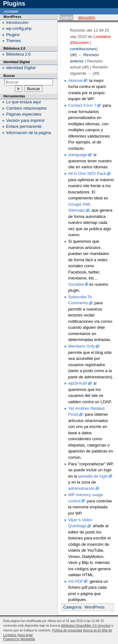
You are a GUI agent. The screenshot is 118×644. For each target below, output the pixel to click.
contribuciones (83, 49)
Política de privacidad (67, 630)
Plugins (13, 35)
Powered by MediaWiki (19, 639)
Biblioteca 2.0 (19, 54)
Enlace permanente (24, 126)
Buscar (9, 76)
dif (73, 55)
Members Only (82, 346)
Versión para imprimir (26, 120)
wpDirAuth (78, 383)
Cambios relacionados (27, 108)
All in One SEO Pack (87, 173)
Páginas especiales (24, 114)
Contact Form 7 (82, 105)
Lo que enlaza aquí (24, 102)
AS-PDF (76, 581)
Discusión (87, 17)
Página (66, 17)
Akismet (76, 81)
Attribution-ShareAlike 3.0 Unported (85, 626)
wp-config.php (19, 28)
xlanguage (78, 155)
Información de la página (29, 133)
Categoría (72, 607)
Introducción (17, 22)
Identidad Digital (21, 68)
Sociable (76, 284)
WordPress (94, 607)
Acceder (11, 11)
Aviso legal (25, 635)
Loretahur (102, 37)
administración (81, 488)
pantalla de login (93, 476)
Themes (14, 41)
